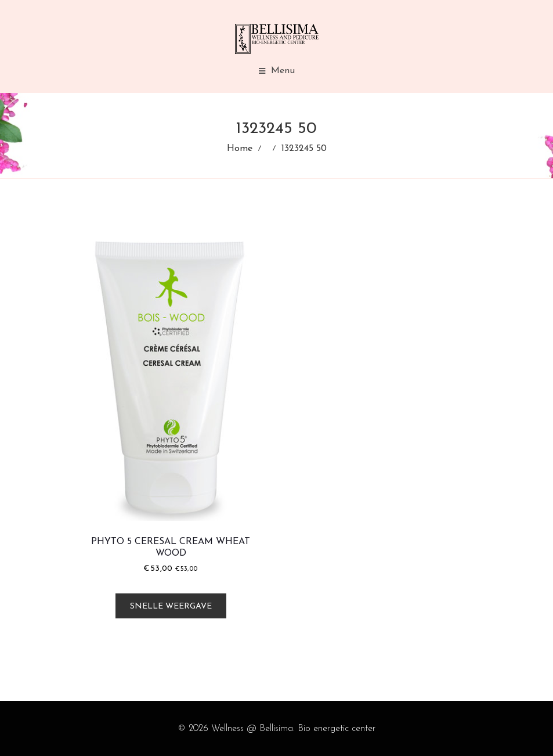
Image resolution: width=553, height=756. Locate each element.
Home (240, 149)
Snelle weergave (171, 606)
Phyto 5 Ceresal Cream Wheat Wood (171, 548)
